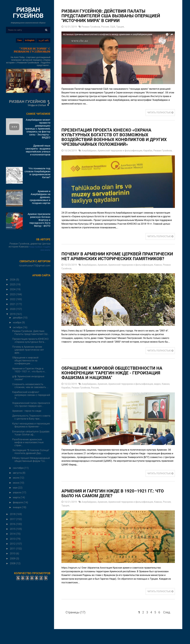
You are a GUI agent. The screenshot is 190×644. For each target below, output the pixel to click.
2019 (13, 314)
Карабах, (150, 151)
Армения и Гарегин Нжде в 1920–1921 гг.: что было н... (29, 370)
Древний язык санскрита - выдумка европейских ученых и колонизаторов (38, 150)
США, (114, 27)
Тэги (20, 40)
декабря (18, 318)
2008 (13, 563)
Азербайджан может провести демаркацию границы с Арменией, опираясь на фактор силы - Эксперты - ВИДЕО (38, 129)
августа (18, 473)
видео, (160, 389)
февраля (18, 502)
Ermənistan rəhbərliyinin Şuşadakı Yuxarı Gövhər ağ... (31, 433)
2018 (13, 514)
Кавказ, (160, 270)
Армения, (103, 270)
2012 (13, 544)
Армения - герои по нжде (27, 411)
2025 (13, 284)
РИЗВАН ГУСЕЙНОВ (28, 13)
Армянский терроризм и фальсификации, (121, 151)
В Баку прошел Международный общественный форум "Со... (31, 459)
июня (16, 483)
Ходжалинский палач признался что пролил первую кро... (31, 404)
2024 (13, 289)
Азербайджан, (90, 151)
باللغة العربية (44, 40)
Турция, (121, 27)
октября (18, 327)
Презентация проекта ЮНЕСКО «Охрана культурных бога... (30, 340)
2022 (13, 299)
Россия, (106, 27)
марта (17, 497)
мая (16, 488)
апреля (17, 492)
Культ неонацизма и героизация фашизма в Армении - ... (31, 425)
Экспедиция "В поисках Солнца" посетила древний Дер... (31, 452)
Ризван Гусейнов (35, 247)
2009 (13, 558)
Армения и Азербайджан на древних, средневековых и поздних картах (40, 197)
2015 (13, 529)
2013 (13, 539)
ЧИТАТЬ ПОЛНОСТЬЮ (160, 113)
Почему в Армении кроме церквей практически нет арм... (28, 350)
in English (30, 40)
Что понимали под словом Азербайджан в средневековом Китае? (37, 173)
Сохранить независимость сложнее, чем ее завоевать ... (30, 386)
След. (167, 618)
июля (16, 478)
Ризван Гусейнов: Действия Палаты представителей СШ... (31, 333)
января (17, 507)
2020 (13, 309)
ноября (17, 322)
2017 (13, 519)
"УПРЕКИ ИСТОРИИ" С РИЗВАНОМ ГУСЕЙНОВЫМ (32, 50)
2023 (13, 294)
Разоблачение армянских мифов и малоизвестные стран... (28, 442)
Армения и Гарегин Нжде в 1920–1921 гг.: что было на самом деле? (115, 498)
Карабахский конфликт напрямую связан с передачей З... (31, 395)
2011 (13, 549)
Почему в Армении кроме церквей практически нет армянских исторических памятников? (114, 259)
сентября (19, 468)
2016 (13, 524)
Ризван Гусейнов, (92, 27)
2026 (13, 280)
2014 (13, 534)
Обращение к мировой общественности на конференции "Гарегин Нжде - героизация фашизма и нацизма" (114, 378)
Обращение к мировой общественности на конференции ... (25, 360)
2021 (13, 304)
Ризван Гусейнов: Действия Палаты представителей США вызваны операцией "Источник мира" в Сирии (113, 16)
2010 (13, 553)
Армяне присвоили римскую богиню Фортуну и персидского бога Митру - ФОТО (39, 220)
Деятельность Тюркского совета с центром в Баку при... (31, 417)
